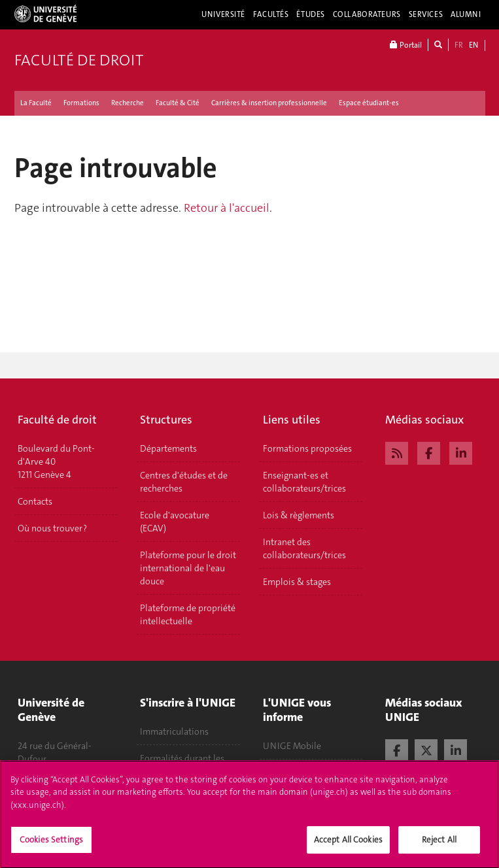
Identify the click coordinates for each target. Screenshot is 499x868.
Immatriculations (174, 731)
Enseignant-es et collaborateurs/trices (304, 482)
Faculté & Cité (178, 103)
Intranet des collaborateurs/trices (304, 548)
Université (223, 14)
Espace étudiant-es (369, 103)
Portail (406, 45)
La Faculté (36, 103)
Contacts (35, 501)
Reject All (439, 846)
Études (310, 14)
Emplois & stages (297, 582)
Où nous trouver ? (52, 528)
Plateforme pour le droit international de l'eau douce (188, 568)
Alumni (466, 14)
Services (426, 14)
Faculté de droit (79, 60)
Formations (81, 103)
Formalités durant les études (182, 765)
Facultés (271, 14)
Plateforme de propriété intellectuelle (188, 614)
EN (473, 45)
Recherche (128, 103)
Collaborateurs (367, 14)
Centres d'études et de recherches (184, 482)
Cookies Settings (51, 846)
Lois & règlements (299, 515)
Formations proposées (307, 448)
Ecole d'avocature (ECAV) (175, 522)
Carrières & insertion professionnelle (269, 103)
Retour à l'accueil (227, 208)
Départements (168, 448)
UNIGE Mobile (292, 746)
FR (459, 45)
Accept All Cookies (348, 846)
